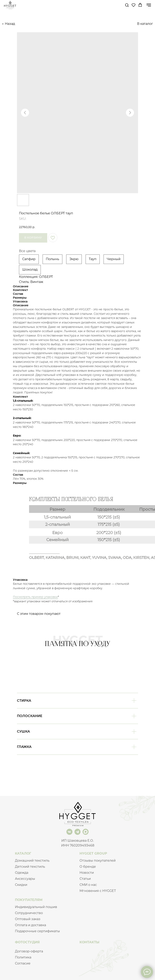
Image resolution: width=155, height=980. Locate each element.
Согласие (23, 963)
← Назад (8, 24)
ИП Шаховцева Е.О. (77, 841)
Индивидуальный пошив (36, 907)
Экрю (74, 259)
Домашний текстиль (32, 861)
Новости (87, 873)
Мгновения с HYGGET (98, 891)
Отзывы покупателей (98, 861)
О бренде (88, 867)
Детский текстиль (30, 867)
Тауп (93, 259)
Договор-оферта (29, 951)
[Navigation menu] (149, 5)
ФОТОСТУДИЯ (27, 942)
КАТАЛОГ (23, 853)
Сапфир (29, 259)
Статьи (85, 879)
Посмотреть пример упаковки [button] (35, 597)
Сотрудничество (29, 913)
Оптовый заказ (28, 919)
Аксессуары (25, 879)
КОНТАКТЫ (89, 942)
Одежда (22, 873)
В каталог (145, 24)
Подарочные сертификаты (37, 931)
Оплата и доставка (30, 925)
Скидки (21, 885)
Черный (114, 259)
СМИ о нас (88, 885)
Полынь (52, 259)
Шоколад (30, 269)
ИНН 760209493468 (78, 845)
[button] (127, 5)
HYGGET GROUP (93, 853)
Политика (23, 957)
